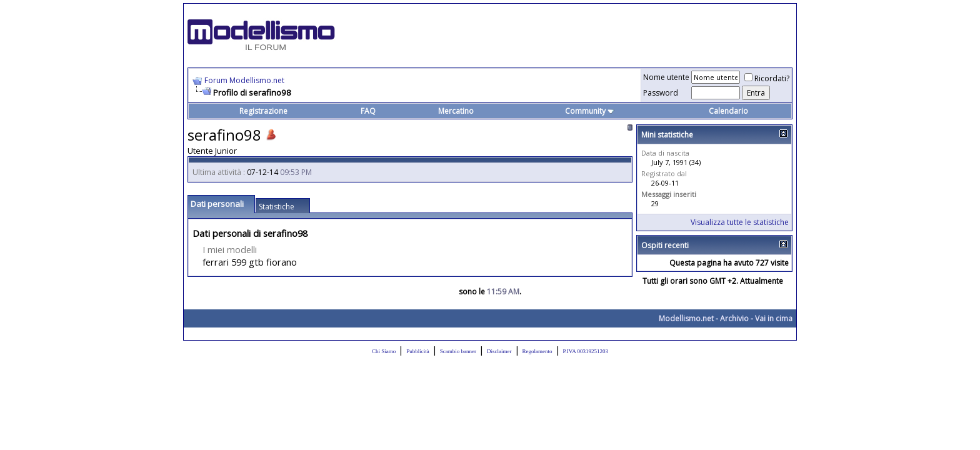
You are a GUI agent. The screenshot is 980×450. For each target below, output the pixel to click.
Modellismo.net (686, 318)
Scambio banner (458, 351)
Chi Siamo (384, 351)
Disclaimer (499, 351)
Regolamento (537, 351)
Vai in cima (774, 318)
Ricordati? (767, 78)
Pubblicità (418, 351)
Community (590, 111)
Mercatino (456, 111)
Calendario (728, 111)
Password (661, 93)
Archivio (734, 318)
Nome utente (666, 77)
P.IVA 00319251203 (586, 351)
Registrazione (263, 111)
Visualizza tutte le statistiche (740, 222)
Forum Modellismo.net (244, 80)
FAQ (368, 111)
